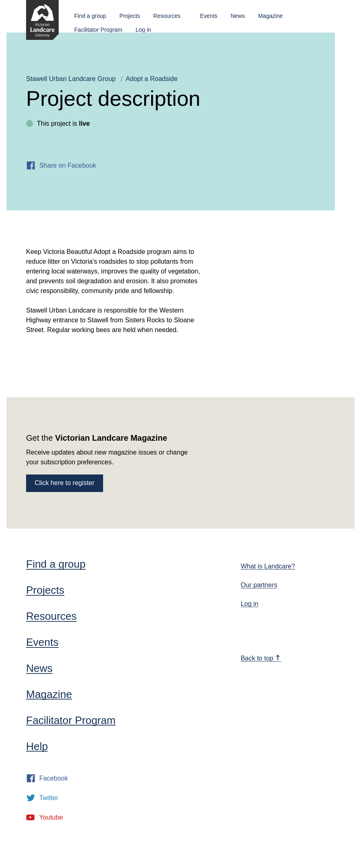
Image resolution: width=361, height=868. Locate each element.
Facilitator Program (98, 30)
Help (37, 746)
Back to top (261, 658)
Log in (143, 30)
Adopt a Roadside (152, 79)
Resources (167, 16)
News (238, 16)
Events (209, 16)
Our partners (259, 585)
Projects (130, 16)
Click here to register (65, 483)
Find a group (90, 16)
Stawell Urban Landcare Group (71, 79)
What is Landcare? (268, 566)
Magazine (270, 16)
